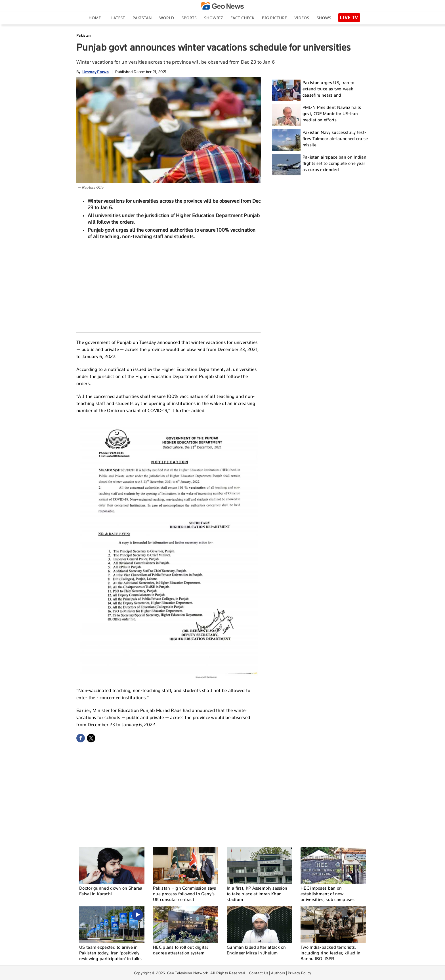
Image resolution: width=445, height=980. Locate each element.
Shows (324, 18)
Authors (278, 973)
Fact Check (242, 18)
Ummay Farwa (95, 72)
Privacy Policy (299, 973)
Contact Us (259, 973)
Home (95, 18)
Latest (118, 18)
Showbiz (213, 18)
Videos (302, 18)
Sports (189, 18)
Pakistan (142, 18)
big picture (274, 18)
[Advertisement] (169, 285)
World (167, 18)
